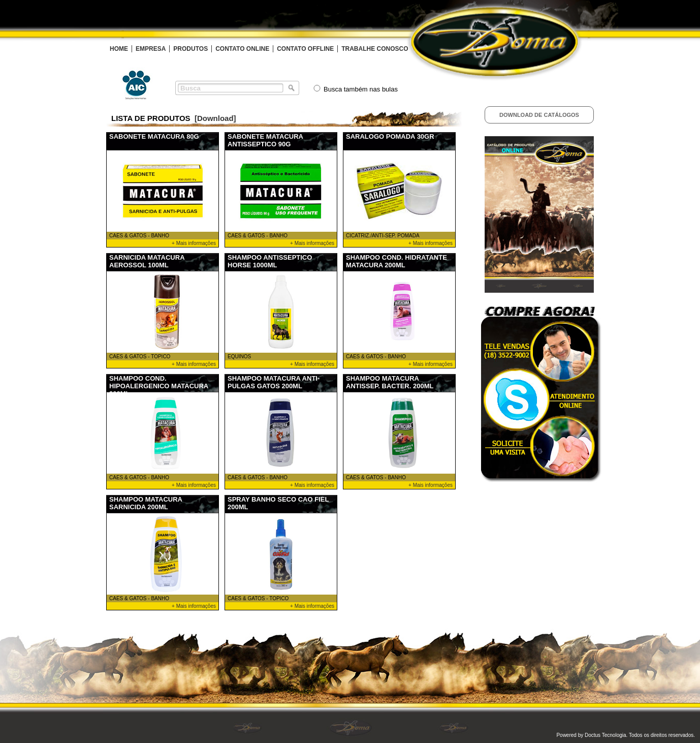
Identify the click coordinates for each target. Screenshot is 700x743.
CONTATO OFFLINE (305, 49)
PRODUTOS (190, 49)
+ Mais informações (194, 243)
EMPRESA (151, 49)
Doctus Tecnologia (606, 735)
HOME (119, 49)
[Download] (215, 118)
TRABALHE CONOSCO (375, 49)
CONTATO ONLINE (242, 49)
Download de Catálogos (539, 115)
